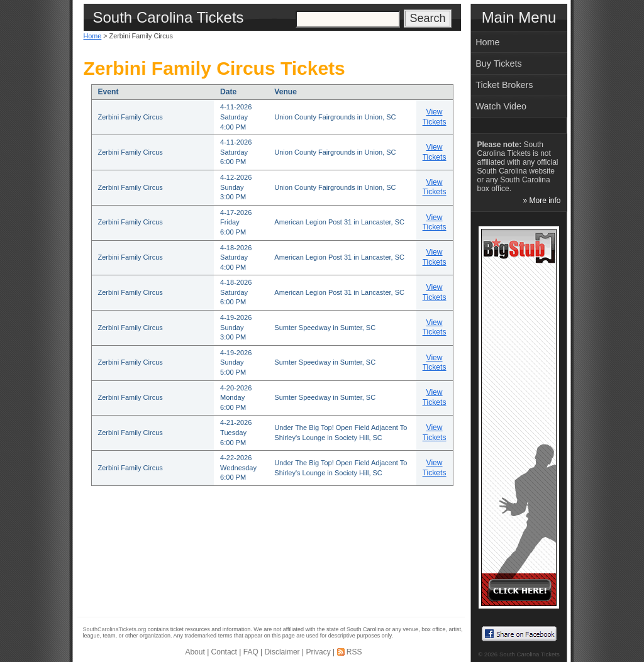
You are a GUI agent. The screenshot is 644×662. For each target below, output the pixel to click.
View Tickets (435, 117)
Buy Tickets (499, 63)
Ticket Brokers (504, 85)
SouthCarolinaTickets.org (115, 629)
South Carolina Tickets (530, 654)
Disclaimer (282, 652)
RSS (354, 652)
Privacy (318, 652)
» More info (541, 201)
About (195, 652)
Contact (224, 652)
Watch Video (501, 106)
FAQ (251, 652)
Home (93, 36)
